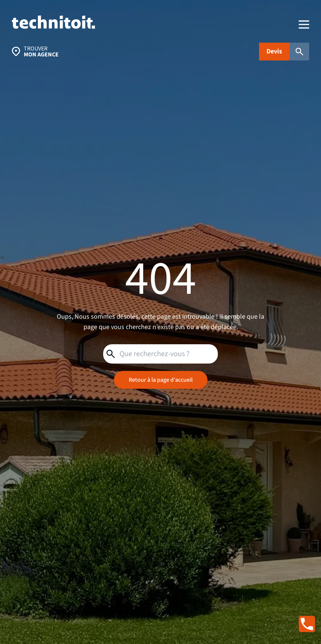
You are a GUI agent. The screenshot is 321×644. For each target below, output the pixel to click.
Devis (274, 51)
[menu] (304, 24)
